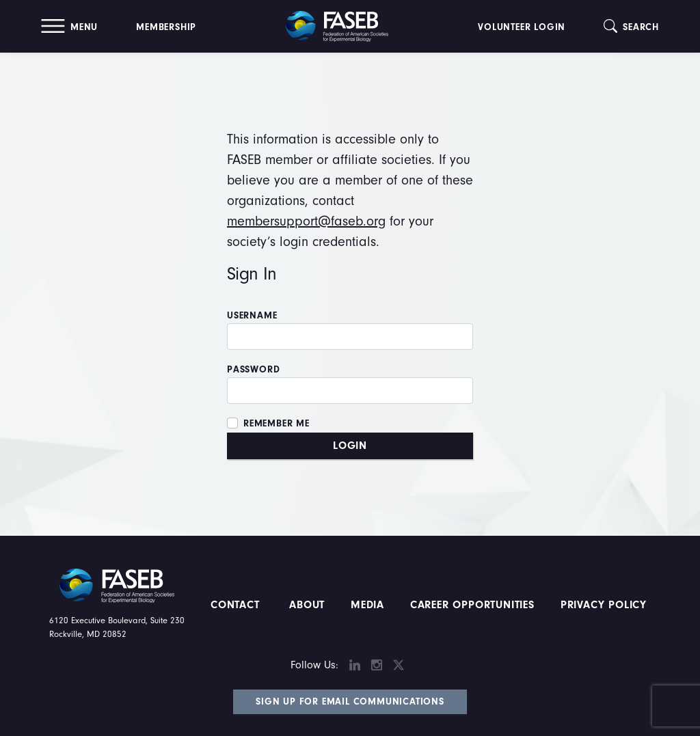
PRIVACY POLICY (604, 605)
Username (252, 316)
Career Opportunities (470, 605)
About (307, 605)
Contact (237, 605)
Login (350, 446)
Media (367, 605)
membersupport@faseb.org (306, 221)
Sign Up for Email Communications (350, 702)
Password (253, 370)
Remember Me (277, 424)
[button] (69, 26)
